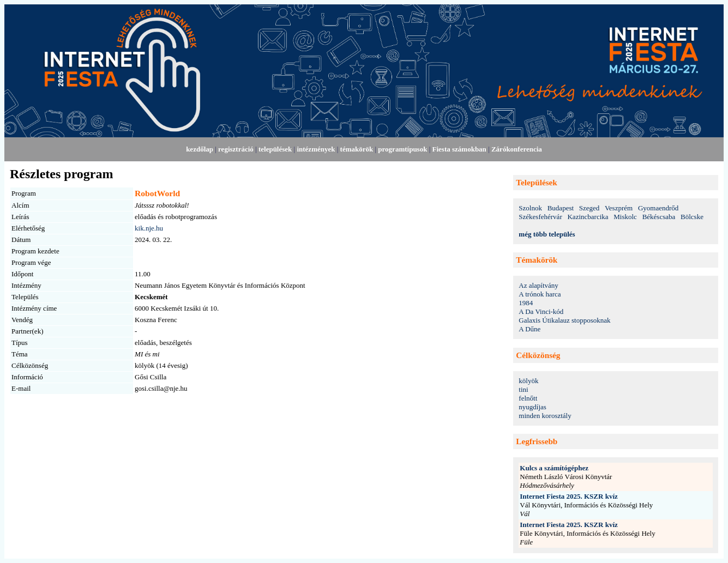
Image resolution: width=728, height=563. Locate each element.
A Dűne (530, 329)
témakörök (357, 149)
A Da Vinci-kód (541, 311)
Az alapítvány (539, 285)
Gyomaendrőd (658, 208)
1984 (526, 303)
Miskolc (625, 217)
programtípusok (402, 149)
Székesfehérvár (540, 217)
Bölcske (692, 217)
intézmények (316, 149)
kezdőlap (200, 149)
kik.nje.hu (149, 228)
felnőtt (528, 398)
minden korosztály (545, 416)
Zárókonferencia (517, 149)
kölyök (528, 381)
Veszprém (619, 208)
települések (275, 149)
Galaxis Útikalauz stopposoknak (564, 320)
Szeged (589, 208)
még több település (547, 234)
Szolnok (530, 208)
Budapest (561, 208)
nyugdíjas (533, 407)
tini (523, 389)
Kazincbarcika (588, 217)
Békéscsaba (659, 217)
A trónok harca (540, 294)
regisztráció (236, 149)
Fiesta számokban (459, 149)
